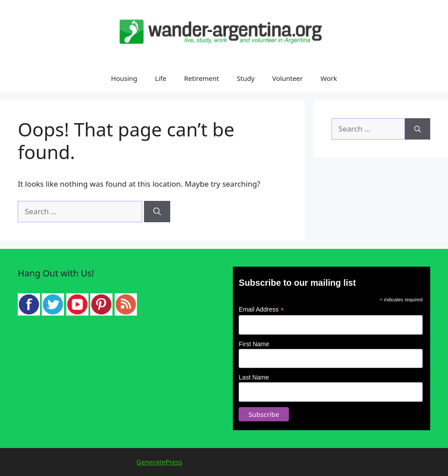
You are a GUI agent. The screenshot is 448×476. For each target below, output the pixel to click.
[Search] (157, 212)
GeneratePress (159, 462)
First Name (254, 344)
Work (329, 78)
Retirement (202, 78)
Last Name (254, 377)
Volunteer (288, 78)
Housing (124, 78)
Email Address (261, 310)
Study (246, 78)
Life (161, 78)
